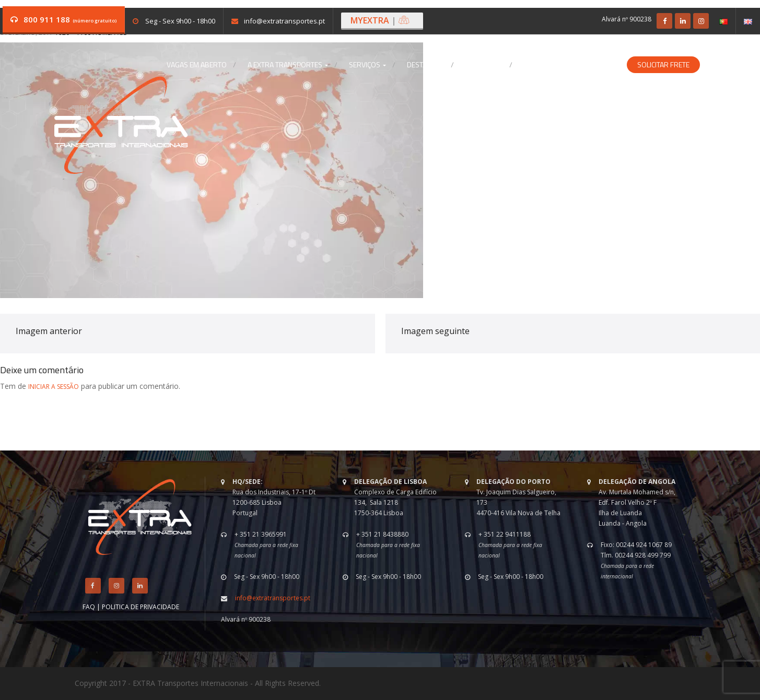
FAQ (89, 607)
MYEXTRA (380, 20)
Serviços (367, 65)
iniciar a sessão (54, 387)
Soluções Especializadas (570, 65)
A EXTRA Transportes (288, 65)
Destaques (426, 65)
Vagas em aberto (197, 65)
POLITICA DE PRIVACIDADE (141, 607)
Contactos (484, 65)
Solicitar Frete (663, 65)
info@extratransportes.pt (284, 21)
